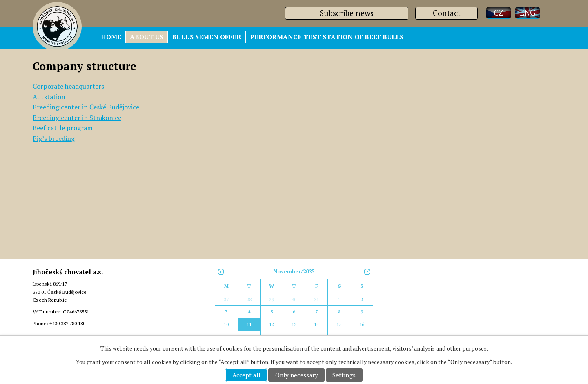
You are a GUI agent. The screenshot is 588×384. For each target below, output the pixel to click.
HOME (111, 37)
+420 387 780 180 (67, 323)
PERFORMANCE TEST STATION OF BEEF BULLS (327, 37)
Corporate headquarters (68, 86)
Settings (344, 375)
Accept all (246, 375)
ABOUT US (147, 37)
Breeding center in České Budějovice (86, 107)
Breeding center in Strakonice (77, 118)
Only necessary (297, 375)
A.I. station (49, 97)
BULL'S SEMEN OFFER (207, 37)
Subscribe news (347, 13)
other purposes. (467, 348)
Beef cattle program (63, 128)
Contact (447, 13)
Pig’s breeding (54, 138)
